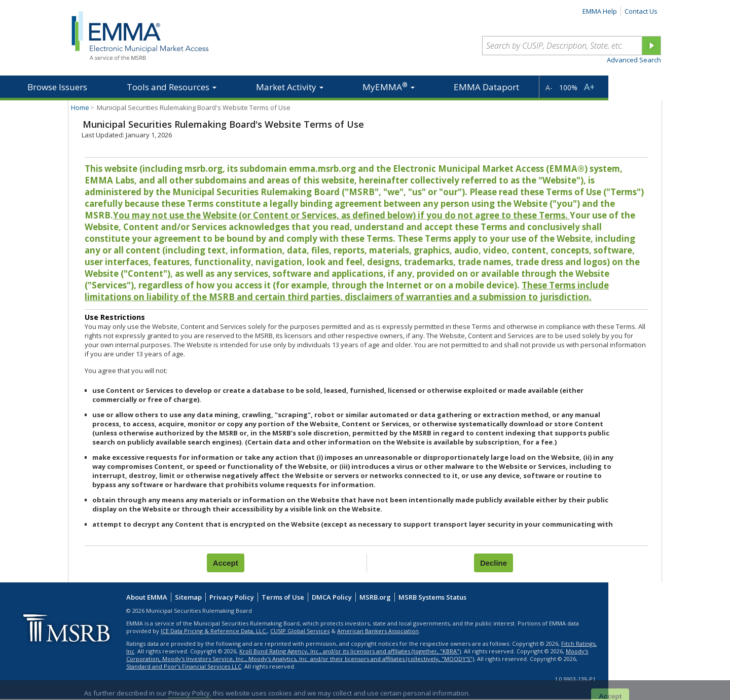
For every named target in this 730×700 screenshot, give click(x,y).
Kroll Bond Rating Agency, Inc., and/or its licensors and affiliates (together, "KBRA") (350, 651)
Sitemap (188, 597)
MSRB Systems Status (432, 597)
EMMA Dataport (486, 87)
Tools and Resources (172, 87)
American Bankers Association (378, 631)
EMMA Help (600, 11)
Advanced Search (634, 60)
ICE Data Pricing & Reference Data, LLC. (214, 631)
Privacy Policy (232, 597)
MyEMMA (389, 86)
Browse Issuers (57, 87)
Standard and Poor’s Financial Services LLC (184, 666)
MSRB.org (375, 597)
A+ (589, 87)
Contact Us (641, 11)
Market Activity (290, 87)
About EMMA (147, 597)
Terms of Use (283, 597)
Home (80, 107)
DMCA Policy (332, 597)
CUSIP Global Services (300, 631)
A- (549, 87)
